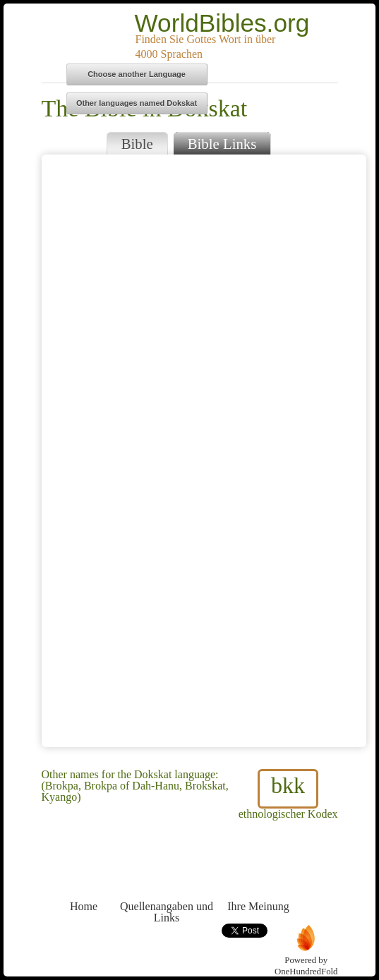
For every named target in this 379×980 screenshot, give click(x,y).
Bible (137, 144)
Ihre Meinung (259, 880)
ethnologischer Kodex (288, 794)
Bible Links (222, 144)
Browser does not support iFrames (204, 451)
